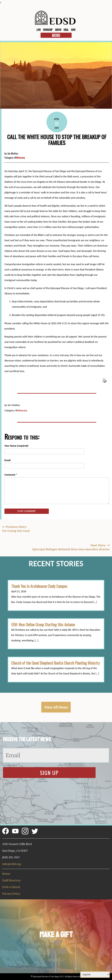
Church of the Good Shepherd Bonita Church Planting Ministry (56, 663)
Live (39, 30)
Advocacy (20, 158)
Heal (66, 30)
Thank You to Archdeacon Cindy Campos (39, 586)
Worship (48, 30)
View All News (56, 707)
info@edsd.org (12, 864)
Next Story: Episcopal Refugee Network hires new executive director (71, 547)
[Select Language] (95, 975)
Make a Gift (56, 935)
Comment (11, 475)
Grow (58, 30)
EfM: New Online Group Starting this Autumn (43, 624)
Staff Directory (11, 880)
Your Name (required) (16, 446)
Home (6, 874)
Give (73, 30)
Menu (56, 35)
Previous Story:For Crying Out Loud (16, 529)
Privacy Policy (11, 894)
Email (7, 460)
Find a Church (11, 887)
